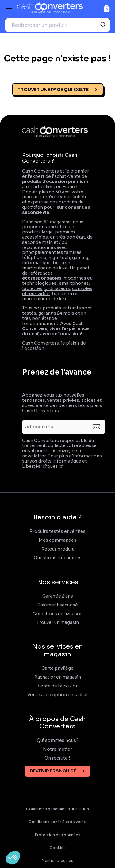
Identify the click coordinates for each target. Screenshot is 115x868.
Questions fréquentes (58, 558)
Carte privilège (57, 668)
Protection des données (58, 835)
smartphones (74, 283)
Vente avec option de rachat (58, 695)
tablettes (32, 288)
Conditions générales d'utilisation (57, 809)
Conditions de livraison (58, 614)
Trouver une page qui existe (53, 90)
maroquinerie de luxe (45, 299)
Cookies (57, 848)
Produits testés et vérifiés (57, 531)
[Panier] (107, 8)
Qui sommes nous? (58, 740)
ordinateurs (57, 288)
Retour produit (57, 549)
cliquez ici (53, 466)
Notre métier (57, 749)
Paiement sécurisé (58, 605)
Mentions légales (57, 861)
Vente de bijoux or (58, 686)
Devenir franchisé (53, 771)
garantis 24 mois (56, 313)
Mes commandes (57, 540)
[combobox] (57, 25)
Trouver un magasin (58, 623)
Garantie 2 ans (58, 596)
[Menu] (9, 9)
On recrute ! (58, 758)
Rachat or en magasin (58, 677)
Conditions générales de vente (57, 822)
